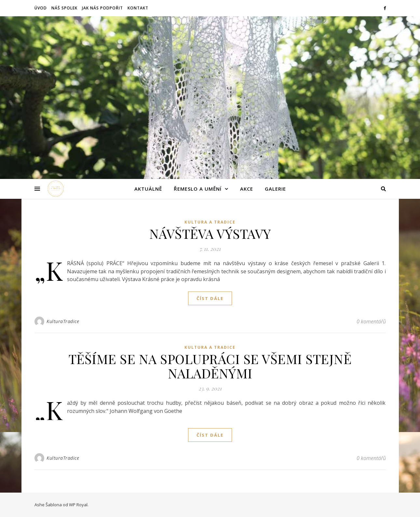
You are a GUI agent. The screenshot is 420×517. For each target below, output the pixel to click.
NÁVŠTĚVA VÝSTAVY (210, 233)
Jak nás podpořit (102, 8)
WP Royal (78, 505)
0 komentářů (371, 321)
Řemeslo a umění (198, 189)
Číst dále (210, 298)
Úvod (41, 8)
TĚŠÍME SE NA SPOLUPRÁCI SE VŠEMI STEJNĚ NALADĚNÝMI (210, 366)
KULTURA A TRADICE (210, 222)
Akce (247, 189)
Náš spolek (64, 8)
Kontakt (138, 8)
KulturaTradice (63, 321)
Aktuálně (148, 189)
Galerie (275, 189)
